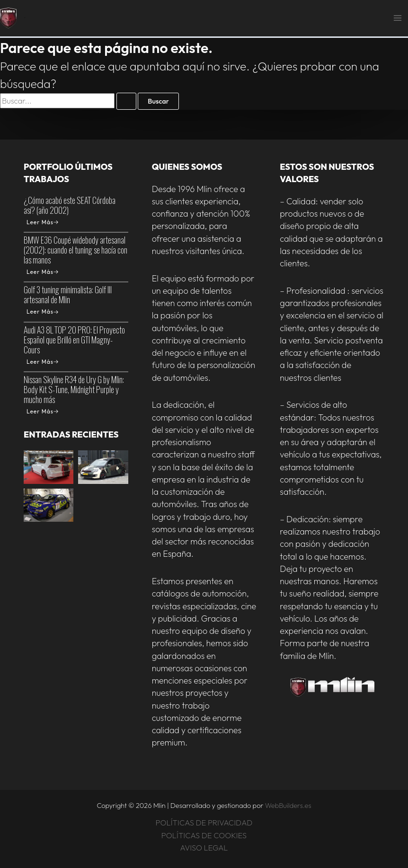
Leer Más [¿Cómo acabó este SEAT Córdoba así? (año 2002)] (42, 222)
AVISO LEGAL (204, 848)
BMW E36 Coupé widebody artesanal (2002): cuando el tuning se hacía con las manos (75, 250)
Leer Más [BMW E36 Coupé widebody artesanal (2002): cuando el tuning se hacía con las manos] (42, 272)
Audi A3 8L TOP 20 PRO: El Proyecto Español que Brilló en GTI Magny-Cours (74, 340)
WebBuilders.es (288, 805)
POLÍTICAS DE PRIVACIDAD (204, 823)
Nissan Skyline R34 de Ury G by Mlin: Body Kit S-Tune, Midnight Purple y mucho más (74, 389)
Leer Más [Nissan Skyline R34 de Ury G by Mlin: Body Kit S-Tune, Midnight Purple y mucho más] (42, 411)
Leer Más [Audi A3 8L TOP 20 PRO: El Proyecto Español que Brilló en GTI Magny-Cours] (42, 362)
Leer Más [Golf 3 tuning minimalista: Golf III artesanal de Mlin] (42, 311)
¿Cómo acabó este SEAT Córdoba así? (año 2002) (70, 205)
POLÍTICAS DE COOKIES (204, 835)
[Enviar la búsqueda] (126, 101)
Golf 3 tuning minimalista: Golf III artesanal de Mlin (68, 294)
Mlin (25, 18)
